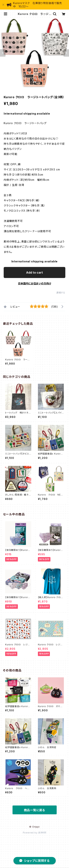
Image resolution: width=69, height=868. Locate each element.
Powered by (35, 833)
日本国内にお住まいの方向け (35, 283)
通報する (61, 293)
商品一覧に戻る (35, 810)
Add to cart (34, 272)
